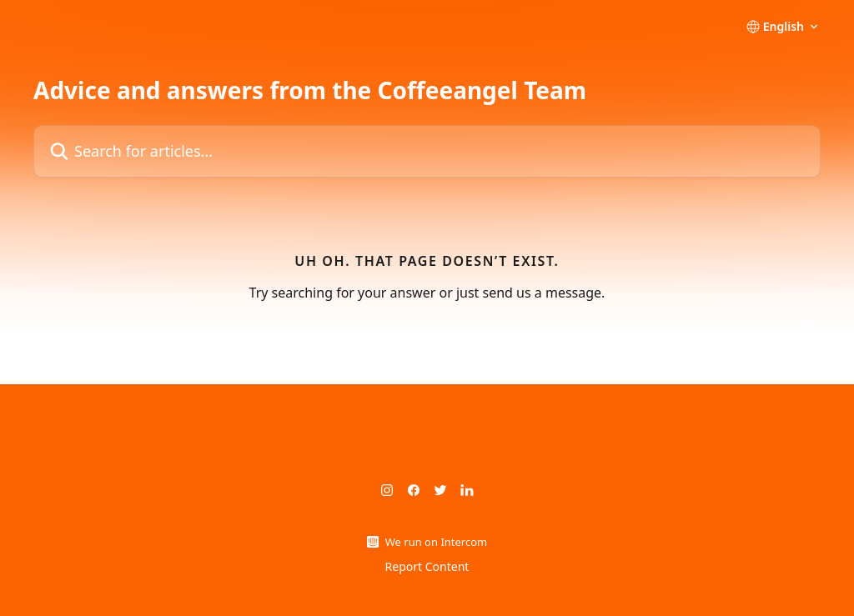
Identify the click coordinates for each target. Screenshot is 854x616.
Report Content (427, 566)
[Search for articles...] (427, 151)
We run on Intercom (436, 542)
